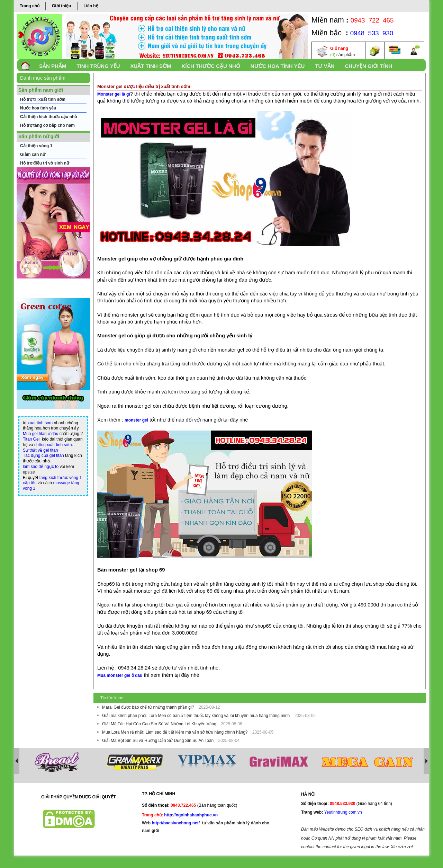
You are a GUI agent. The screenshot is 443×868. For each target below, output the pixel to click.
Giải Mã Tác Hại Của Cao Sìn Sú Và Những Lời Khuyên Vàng (160, 724)
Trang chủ (30, 6)
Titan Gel (31, 439)
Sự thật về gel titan (40, 450)
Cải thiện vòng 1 (36, 146)
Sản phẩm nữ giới (39, 136)
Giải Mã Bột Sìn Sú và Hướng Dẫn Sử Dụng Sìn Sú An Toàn (159, 741)
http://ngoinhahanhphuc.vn (191, 815)
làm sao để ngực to (41, 467)
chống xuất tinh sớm (53, 445)
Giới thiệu (61, 6)
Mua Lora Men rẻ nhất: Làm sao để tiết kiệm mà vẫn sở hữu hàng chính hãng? (175, 732)
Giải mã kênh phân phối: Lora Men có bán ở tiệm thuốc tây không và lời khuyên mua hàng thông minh (197, 716)
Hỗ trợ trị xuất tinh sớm (43, 99)
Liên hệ (91, 6)
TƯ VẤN (325, 66)
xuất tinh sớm (151, 66)
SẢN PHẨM (53, 66)
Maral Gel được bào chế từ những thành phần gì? (149, 707)
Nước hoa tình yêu (38, 108)
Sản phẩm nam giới (41, 90)
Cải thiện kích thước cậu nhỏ (48, 117)
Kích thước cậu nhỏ (211, 66)
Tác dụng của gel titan (43, 455)
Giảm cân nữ (33, 154)
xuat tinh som (40, 423)
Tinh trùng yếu (98, 66)
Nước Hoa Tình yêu (278, 66)
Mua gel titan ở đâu (40, 434)
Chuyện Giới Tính (368, 66)
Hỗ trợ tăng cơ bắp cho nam (47, 125)
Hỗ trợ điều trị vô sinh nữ (45, 163)
